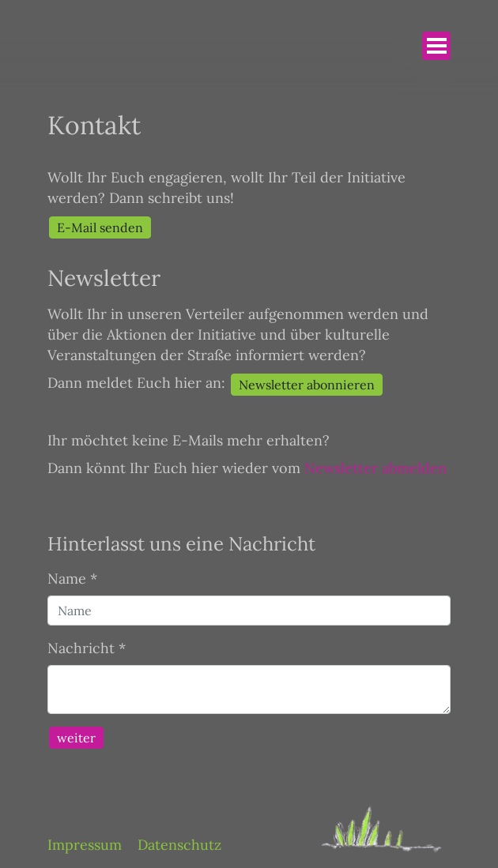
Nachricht (87, 648)
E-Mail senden (100, 227)
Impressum (85, 845)
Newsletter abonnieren (307, 385)
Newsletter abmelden (375, 468)
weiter (76, 738)
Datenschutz (179, 845)
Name (72, 579)
